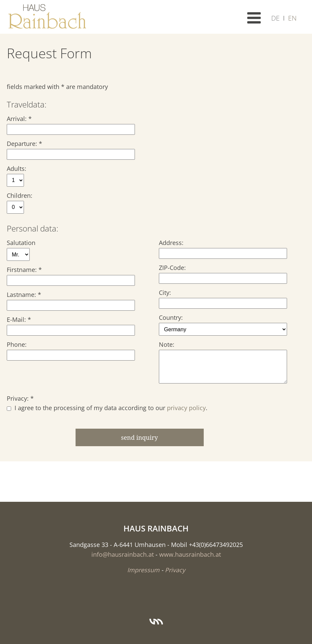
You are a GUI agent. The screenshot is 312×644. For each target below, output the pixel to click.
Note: (167, 344)
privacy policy (186, 408)
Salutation (21, 243)
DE (275, 18)
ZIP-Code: (172, 268)
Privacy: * (20, 398)
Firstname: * (24, 270)
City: (165, 293)
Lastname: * (24, 295)
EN (292, 18)
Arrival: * (19, 119)
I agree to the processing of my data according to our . (107, 408)
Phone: (17, 344)
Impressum (143, 570)
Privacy (175, 570)
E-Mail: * (19, 319)
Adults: (17, 168)
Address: (171, 243)
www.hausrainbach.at (190, 554)
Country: (171, 317)
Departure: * (24, 144)
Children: (20, 195)
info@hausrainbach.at (123, 554)
